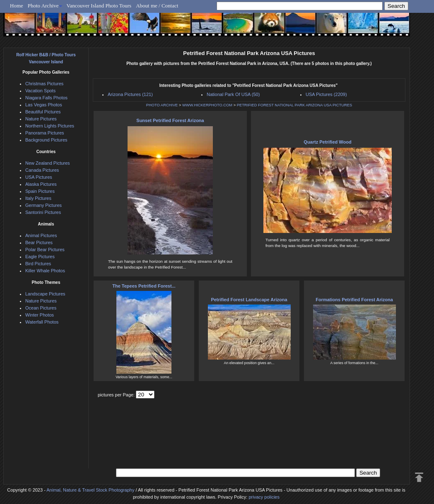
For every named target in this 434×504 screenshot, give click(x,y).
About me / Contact (157, 6)
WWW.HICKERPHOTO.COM (207, 105)
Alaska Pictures (41, 184)
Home (17, 6)
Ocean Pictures (41, 308)
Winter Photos (40, 315)
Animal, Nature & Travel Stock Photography (90, 490)
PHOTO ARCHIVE (162, 105)
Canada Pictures (42, 170)
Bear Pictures (39, 242)
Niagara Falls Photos (46, 98)
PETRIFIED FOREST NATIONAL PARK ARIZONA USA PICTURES (295, 105)
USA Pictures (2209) (326, 94)
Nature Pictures (41, 119)
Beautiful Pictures (43, 112)
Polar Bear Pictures (45, 250)
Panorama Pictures (45, 133)
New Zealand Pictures (48, 163)
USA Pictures (39, 177)
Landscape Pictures (45, 294)
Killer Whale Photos (45, 271)
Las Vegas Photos (44, 105)
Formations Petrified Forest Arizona (354, 300)
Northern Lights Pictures (50, 126)
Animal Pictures (41, 235)
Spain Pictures (40, 191)
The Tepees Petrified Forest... (144, 286)
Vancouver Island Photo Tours (99, 6)
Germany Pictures (43, 205)
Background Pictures (46, 140)
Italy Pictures (38, 198)
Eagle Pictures (40, 257)
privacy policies (264, 497)
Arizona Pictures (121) (130, 94)
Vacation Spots (40, 91)
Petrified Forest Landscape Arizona (249, 300)
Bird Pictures (38, 264)
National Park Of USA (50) (233, 94)
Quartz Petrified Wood (327, 142)
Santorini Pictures (43, 212)
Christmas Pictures (44, 84)
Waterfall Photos (42, 322)
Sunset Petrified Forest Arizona (170, 120)
